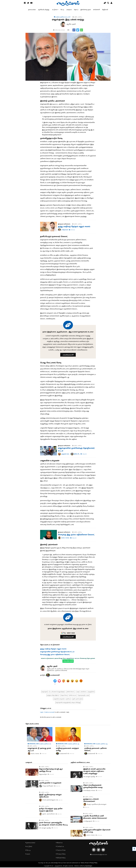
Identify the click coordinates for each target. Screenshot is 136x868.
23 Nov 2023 (99, 754)
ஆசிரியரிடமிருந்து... (44, 10)
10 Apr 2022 (59, 815)
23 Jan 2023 (51, 775)
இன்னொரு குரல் (86, 10)
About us (59, 843)
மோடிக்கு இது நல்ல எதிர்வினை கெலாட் (76, 535)
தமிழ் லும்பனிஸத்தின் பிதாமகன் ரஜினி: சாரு (97, 832)
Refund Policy (61, 858)
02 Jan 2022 (99, 777)
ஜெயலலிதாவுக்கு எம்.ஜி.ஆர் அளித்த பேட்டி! (51, 771)
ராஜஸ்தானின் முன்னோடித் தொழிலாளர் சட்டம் (76, 450)
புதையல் (69, 10)
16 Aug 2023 (73, 539)
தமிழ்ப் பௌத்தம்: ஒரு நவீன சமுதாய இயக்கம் (51, 810)
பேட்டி (62, 10)
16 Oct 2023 (72, 230)
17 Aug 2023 (84, 455)
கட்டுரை (55, 10)
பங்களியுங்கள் (68, 355)
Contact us (60, 847)
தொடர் (76, 10)
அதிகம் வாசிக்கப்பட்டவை (80, 763)
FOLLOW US (68, 662)
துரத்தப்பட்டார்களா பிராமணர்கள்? (91, 801)
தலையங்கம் (32, 10)
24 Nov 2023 (71, 754)
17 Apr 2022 (57, 787)
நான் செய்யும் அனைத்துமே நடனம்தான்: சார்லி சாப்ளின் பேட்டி (53, 824)
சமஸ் (28, 855)
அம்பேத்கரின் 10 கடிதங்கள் (50, 784)
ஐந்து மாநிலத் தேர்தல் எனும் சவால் (74, 227)
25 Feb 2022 (99, 791)
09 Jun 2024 (96, 822)
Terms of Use (61, 851)
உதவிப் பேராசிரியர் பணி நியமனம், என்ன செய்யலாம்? (95, 818)
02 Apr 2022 (55, 828)
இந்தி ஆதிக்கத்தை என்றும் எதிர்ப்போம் (50, 796)
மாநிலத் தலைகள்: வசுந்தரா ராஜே (67, 750)
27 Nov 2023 (43, 754)
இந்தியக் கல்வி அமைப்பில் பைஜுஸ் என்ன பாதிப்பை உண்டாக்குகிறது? (94, 772)
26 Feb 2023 (99, 836)
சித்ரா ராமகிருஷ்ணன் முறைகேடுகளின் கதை (93, 787)
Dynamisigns (89, 866)
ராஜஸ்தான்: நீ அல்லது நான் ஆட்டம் (39, 750)
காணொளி (96, 10)
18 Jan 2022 (86, 808)
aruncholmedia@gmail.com (99, 855)
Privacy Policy (61, 855)
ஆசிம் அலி (52, 667)
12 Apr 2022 (60, 801)
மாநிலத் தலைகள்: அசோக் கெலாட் (95, 750)
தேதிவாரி (105, 10)
